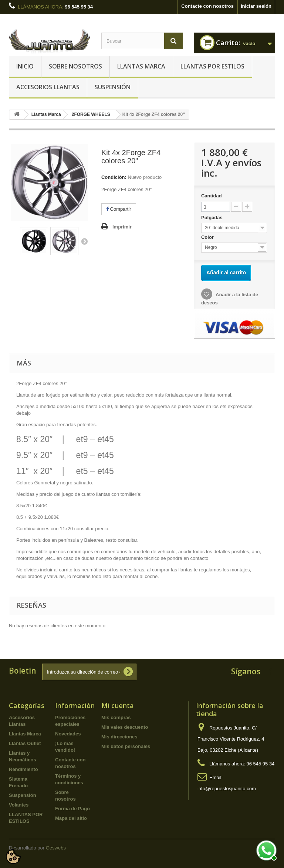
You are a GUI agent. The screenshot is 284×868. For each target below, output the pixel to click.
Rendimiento (23, 769)
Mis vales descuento (125, 727)
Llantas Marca (141, 66)
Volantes (19, 805)
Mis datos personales (126, 746)
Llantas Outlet (25, 743)
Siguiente (84, 241)
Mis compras (116, 717)
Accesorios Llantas (48, 87)
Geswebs (56, 848)
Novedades (68, 734)
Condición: (114, 177)
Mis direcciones (119, 737)
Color (208, 237)
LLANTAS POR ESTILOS (212, 66)
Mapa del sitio (71, 818)
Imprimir (122, 227)
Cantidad (212, 196)
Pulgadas (212, 218)
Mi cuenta (118, 705)
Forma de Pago (72, 809)
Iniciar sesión (256, 6)
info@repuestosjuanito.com (227, 789)
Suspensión (113, 87)
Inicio (25, 66)
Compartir (119, 209)
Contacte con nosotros (207, 6)
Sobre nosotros (75, 66)
